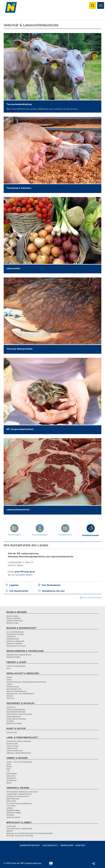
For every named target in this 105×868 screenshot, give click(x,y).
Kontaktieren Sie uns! (53, 591)
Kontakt (81, 845)
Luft (8, 771)
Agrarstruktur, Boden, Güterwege (19, 741)
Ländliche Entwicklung (15, 751)
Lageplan (14, 585)
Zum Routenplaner (51, 585)
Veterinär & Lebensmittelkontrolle (19, 753)
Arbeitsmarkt (11, 826)
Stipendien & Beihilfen (14, 643)
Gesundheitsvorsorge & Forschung (19, 714)
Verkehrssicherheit (13, 817)
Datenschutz (50, 845)
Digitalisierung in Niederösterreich (19, 655)
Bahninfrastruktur (13, 799)
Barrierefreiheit (30, 845)
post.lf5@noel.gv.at (25, 572)
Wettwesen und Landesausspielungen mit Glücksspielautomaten (30, 833)
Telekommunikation (13, 657)
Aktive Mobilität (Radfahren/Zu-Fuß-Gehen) (22, 792)
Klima (8, 769)
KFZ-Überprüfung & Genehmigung (19, 803)
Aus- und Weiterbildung (15, 632)
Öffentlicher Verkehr (14, 813)
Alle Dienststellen (19, 591)
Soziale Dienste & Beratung (16, 719)
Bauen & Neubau (12, 616)
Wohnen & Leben (13, 623)
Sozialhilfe (10, 721)
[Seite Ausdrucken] (51, 864)
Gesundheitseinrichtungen (16, 712)
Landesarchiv (11, 637)
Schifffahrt (10, 815)
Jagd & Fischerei (12, 746)
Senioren (10, 696)
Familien (9, 677)
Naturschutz (11, 776)
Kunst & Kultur (12, 732)
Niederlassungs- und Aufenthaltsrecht (20, 694)
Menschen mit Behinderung (16, 691)
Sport (8, 668)
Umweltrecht (11, 778)
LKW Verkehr (11, 806)
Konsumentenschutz (14, 689)
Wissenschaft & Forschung (16, 646)
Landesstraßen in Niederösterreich (19, 794)
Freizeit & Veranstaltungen (16, 666)
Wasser (9, 783)
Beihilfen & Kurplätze (14, 723)
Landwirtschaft (12, 748)
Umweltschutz (12, 780)
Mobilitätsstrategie (13, 810)
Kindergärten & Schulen (15, 634)
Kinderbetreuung (13, 687)
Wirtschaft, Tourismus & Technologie (20, 836)
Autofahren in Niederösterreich (18, 796)
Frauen (9, 680)
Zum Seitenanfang (91, 597)
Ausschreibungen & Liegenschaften (19, 829)
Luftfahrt (10, 808)
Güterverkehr (11, 801)
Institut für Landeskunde (15, 641)
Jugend (9, 684)
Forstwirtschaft (12, 744)
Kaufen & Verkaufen (14, 618)
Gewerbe (10, 831)
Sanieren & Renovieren (15, 621)
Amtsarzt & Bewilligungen (16, 709)
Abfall (8, 764)
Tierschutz (10, 698)
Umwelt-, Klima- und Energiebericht (19, 762)
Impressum (67, 845)
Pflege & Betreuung (13, 717)
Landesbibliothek (13, 639)
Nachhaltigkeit (12, 774)
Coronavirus (11, 707)
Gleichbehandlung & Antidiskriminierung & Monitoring (26, 682)
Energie (9, 766)
